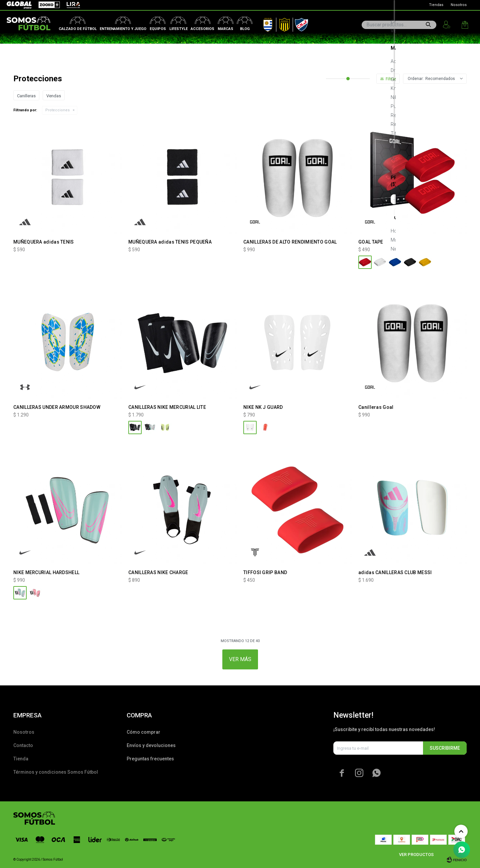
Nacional (300, 23)
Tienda (21, 759)
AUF (263, 23)
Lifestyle (178, 29)
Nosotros (459, 5)
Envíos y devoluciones (151, 745)
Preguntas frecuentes (150, 759)
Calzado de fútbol (78, 29)
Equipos (158, 29)
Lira (70, 5)
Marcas (225, 29)
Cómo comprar (143, 732)
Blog (245, 29)
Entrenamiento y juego (123, 29)
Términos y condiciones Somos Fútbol (56, 772)
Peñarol (282, 23)
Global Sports (19, 5)
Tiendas (436, 5)
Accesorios (202, 29)
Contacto (23, 745)
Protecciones (57, 110)
